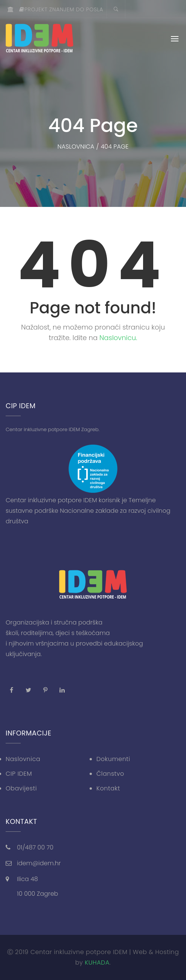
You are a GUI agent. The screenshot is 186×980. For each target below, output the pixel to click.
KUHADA (97, 963)
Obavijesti (21, 788)
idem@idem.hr (39, 863)
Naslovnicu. (118, 338)
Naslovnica (23, 759)
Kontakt (108, 788)
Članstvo (110, 774)
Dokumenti (113, 759)
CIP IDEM (19, 774)
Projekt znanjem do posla (61, 9)
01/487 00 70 (35, 847)
